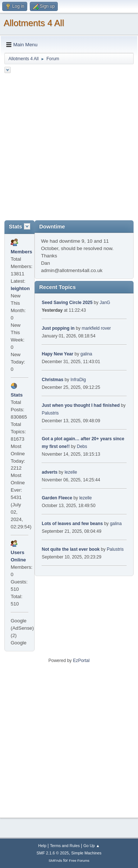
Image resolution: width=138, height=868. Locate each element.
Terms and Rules (65, 846)
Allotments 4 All (34, 23)
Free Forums (79, 860)
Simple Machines (86, 853)
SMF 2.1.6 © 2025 (53, 853)
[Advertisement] (69, 148)
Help (42, 846)
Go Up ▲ (91, 846)
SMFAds (55, 860)
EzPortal (81, 661)
